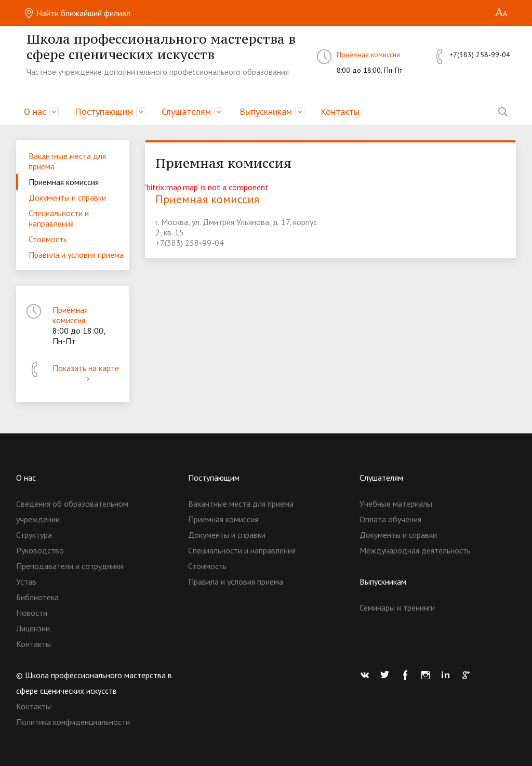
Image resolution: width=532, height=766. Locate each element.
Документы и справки (67, 197)
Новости (32, 613)
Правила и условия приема (76, 255)
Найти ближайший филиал (77, 13)
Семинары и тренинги (397, 607)
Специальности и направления (59, 218)
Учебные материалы (396, 504)
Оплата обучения (390, 519)
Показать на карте (86, 373)
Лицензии (33, 628)
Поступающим (104, 111)
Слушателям (186, 111)
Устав (26, 582)
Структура (34, 535)
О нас (35, 111)
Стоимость (48, 239)
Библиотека (37, 597)
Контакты (340, 111)
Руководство (40, 550)
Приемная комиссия (64, 182)
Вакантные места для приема (67, 161)
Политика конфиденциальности (73, 722)
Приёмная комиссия (368, 55)
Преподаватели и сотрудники (70, 566)
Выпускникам (266, 111)
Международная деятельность (415, 550)
